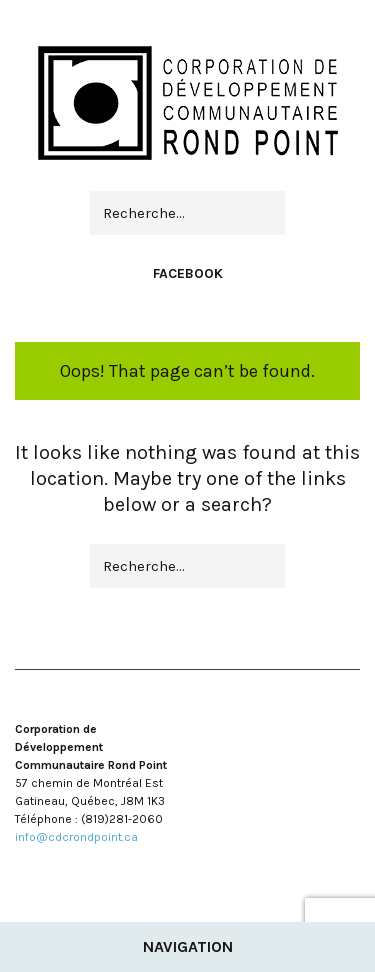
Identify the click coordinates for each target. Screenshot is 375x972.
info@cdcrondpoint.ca (76, 837)
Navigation (188, 946)
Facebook (188, 273)
